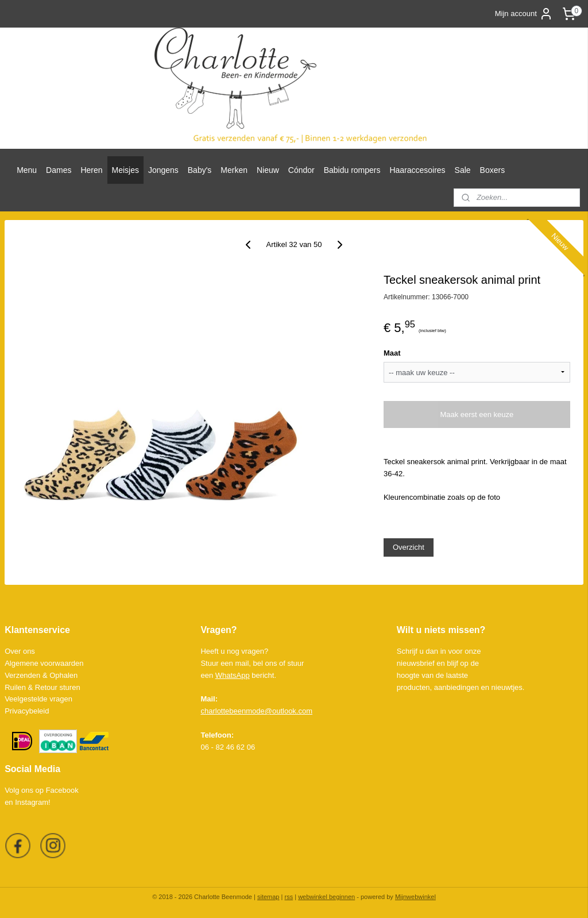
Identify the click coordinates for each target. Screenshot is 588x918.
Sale (463, 170)
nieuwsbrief (416, 663)
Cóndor (301, 170)
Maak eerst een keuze (477, 414)
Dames (59, 170)
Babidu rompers (352, 170)
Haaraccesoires (417, 170)
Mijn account (524, 14)
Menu (27, 170)
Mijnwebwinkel (415, 897)
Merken (234, 170)
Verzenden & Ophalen (41, 675)
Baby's (200, 170)
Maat (392, 353)
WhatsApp (233, 675)
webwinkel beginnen (326, 897)
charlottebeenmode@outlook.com (256, 711)
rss (289, 897)
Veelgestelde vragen (38, 699)
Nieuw (268, 170)
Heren (91, 170)
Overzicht (409, 547)
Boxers (493, 170)
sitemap (268, 897)
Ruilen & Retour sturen (42, 687)
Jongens (163, 170)
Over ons (20, 651)
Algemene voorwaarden (44, 663)
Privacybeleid (27, 711)
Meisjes (125, 170)
